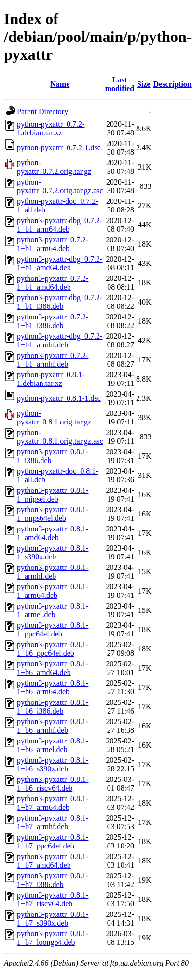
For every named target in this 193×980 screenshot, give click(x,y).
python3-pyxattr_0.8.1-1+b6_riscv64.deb (53, 784)
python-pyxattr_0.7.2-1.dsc (59, 148)
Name (60, 84)
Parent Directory (42, 112)
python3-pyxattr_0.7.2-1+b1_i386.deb (53, 321)
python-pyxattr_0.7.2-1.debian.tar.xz (51, 128)
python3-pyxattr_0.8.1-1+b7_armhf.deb (53, 822)
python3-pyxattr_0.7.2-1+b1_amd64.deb (53, 283)
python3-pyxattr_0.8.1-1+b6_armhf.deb (53, 726)
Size (144, 84)
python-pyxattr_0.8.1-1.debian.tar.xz (51, 379)
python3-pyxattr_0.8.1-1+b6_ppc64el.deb (53, 649)
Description (172, 84)
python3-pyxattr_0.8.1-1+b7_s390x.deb (53, 919)
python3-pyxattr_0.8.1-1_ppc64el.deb (53, 629)
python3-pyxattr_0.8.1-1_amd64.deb (53, 533)
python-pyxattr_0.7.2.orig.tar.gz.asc (60, 186)
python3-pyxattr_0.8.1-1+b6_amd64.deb (53, 668)
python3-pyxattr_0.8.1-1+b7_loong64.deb (53, 938)
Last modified (120, 84)
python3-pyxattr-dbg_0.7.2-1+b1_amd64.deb (60, 263)
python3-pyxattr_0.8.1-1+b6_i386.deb (53, 707)
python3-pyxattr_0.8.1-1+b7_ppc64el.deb (53, 841)
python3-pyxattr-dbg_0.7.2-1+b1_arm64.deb (60, 225)
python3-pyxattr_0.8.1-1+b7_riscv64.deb (53, 899)
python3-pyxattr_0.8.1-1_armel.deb (53, 610)
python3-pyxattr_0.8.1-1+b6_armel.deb (53, 745)
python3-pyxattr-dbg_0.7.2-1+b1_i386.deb (60, 302)
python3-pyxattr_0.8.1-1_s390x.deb (53, 552)
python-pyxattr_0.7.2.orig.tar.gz (54, 167)
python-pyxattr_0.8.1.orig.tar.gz (54, 417)
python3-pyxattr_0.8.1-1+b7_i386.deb (53, 880)
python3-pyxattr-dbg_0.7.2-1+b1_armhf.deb (60, 340)
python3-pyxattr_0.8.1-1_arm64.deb (53, 591)
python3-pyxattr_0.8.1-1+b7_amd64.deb (53, 861)
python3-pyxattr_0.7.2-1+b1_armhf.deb (53, 360)
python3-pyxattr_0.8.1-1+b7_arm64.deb (53, 803)
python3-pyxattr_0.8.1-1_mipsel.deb (53, 495)
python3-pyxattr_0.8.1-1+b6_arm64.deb (53, 687)
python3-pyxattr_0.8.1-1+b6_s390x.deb (53, 764)
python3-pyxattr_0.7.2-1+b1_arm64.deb (53, 244)
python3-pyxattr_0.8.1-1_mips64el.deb (53, 514)
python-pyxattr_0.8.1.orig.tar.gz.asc (60, 437)
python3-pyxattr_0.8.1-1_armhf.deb (53, 572)
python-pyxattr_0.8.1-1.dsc (59, 398)
